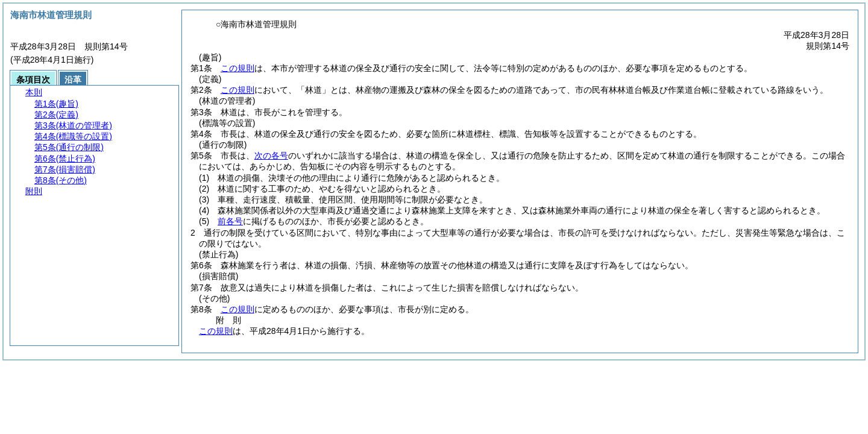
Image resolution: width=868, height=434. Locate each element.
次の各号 (271, 156)
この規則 (237, 68)
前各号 (230, 221)
